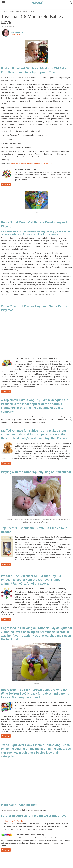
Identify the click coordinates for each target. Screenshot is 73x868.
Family (52, 7)
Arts (3, 7)
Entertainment (42, 7)
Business (23, 7)
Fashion (59, 7)
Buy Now (6, 184)
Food (66, 7)
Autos (9, 7)
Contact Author (15, 35)
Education (32, 7)
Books (16, 7)
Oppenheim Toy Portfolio (14, 821)
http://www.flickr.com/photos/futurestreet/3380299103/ (31, 164)
